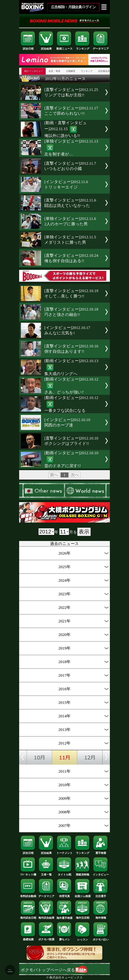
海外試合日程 (28, 917)
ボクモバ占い (101, 938)
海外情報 (101, 917)
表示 (84, 532)
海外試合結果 (46, 917)
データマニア (101, 47)
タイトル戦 (64, 873)
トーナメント (64, 852)
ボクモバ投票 (46, 938)
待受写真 (64, 895)
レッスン (83, 938)
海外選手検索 (64, 917)
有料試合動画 (28, 895)
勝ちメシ (64, 938)
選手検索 (101, 852)
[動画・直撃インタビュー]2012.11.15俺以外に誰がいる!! (66, 129)
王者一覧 (46, 873)
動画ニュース (64, 47)
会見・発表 (54, 71)
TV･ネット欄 (28, 873)
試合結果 (46, 47)
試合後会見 (104, 71)
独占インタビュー (34, 71)
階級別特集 (83, 873)
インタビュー (101, 873)
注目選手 (101, 895)
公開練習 (71, 71)
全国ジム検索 (83, 895)
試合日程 (28, 47)
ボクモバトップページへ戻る (54, 970)
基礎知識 (28, 938)
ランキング (83, 47)
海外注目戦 (83, 917)
